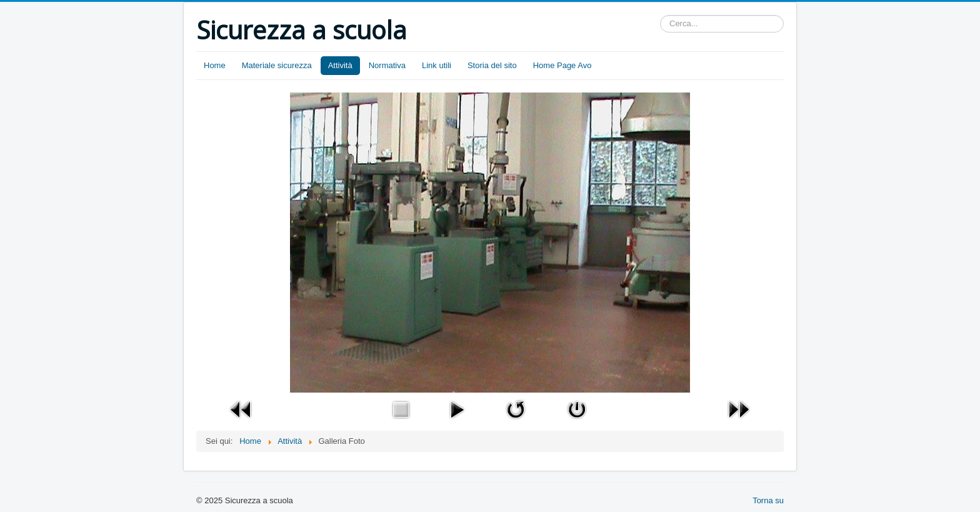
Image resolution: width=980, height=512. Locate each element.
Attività (340, 65)
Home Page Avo (562, 65)
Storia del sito (492, 65)
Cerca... (660, 15)
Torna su (768, 500)
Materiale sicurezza (277, 65)
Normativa (387, 65)
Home (215, 65)
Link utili (437, 65)
